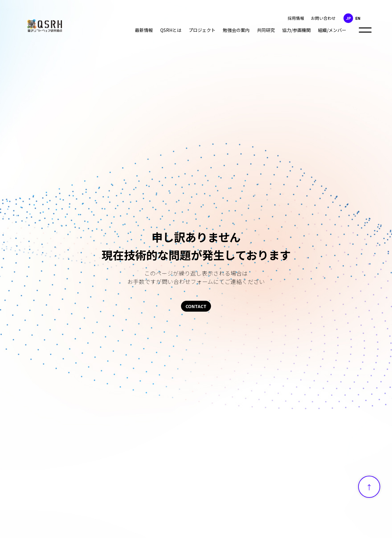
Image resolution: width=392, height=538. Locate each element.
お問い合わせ (323, 18)
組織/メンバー (332, 30)
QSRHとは (171, 30)
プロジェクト (202, 30)
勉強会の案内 (236, 30)
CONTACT (196, 306)
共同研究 (266, 30)
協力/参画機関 (296, 30)
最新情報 (144, 30)
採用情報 (296, 18)
